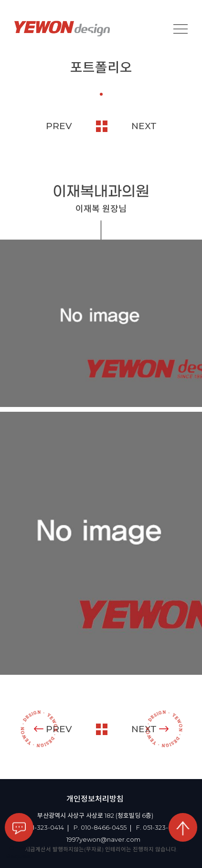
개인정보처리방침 (95, 799)
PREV (59, 126)
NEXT (144, 126)
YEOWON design (62, 29)
